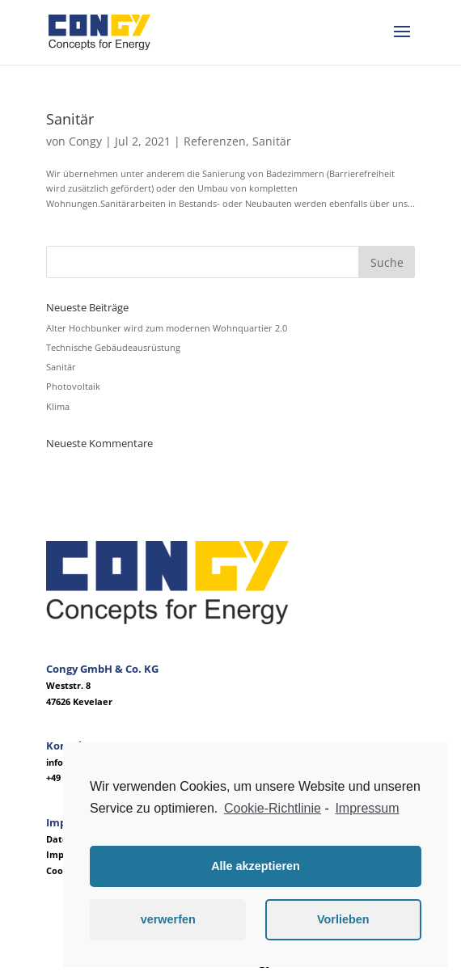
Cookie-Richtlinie (273, 808)
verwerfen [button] (168, 919)
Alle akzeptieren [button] (256, 866)
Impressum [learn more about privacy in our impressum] (367, 808)
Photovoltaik (73, 386)
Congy (85, 141)
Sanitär (70, 119)
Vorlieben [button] (343, 919)
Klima (58, 406)
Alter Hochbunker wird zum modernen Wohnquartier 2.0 (167, 328)
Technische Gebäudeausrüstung (113, 347)
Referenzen (215, 141)
